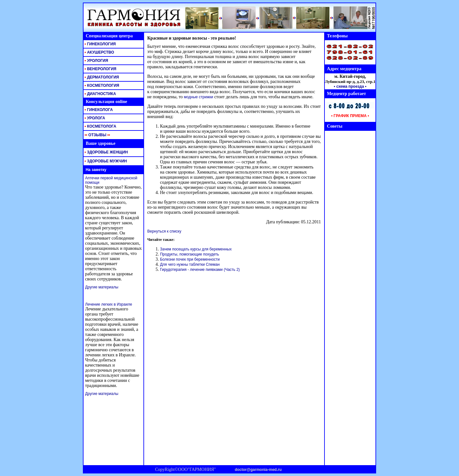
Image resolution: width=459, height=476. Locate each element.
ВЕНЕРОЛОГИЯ (100, 69)
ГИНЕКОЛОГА (98, 110)
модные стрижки (199, 97)
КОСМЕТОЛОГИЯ (101, 86)
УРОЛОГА (94, 118)
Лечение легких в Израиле (109, 304)
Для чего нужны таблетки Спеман (190, 264)
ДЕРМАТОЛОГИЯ (101, 77)
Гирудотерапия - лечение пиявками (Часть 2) (200, 270)
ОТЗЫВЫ (97, 135)
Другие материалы (102, 287)
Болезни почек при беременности (190, 259)
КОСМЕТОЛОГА (100, 126)
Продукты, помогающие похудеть (189, 254)
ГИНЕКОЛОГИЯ (100, 44)
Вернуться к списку (164, 231)
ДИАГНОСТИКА (100, 94)
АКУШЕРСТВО (99, 52)
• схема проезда (349, 86)
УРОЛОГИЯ (96, 61)
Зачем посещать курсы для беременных (196, 249)
